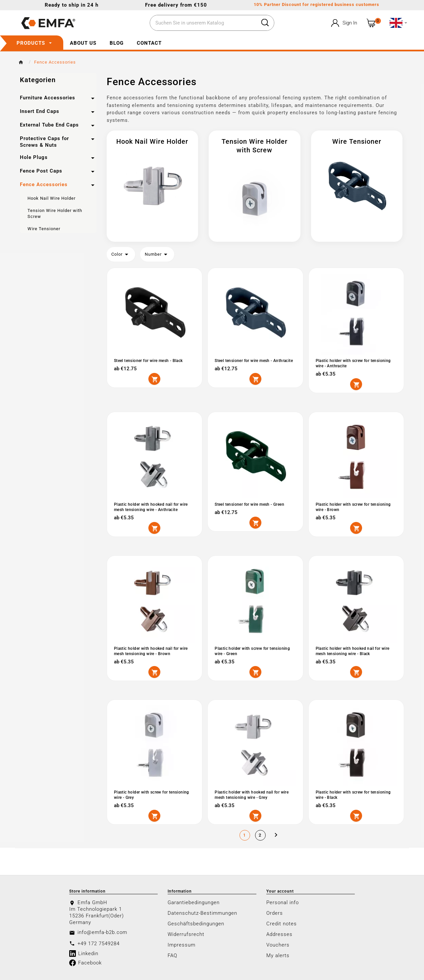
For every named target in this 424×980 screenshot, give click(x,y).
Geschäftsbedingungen (196, 922)
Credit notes (282, 922)
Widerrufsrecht (186, 933)
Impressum (182, 944)
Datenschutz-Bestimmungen (202, 912)
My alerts (278, 954)
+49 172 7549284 (99, 942)
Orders (275, 912)
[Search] (203, 23)
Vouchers (278, 944)
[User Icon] (343, 23)
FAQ (172, 954)
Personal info (283, 901)
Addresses (279, 933)
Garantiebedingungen (194, 901)
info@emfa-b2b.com (102, 931)
